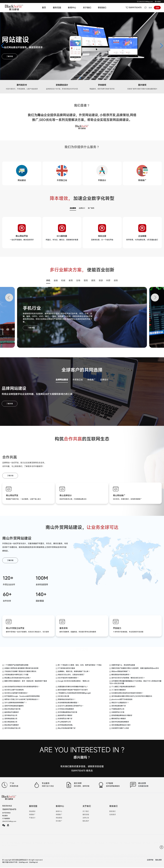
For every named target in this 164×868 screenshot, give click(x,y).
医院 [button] (86, 281)
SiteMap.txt (33, 863)
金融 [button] (56, 281)
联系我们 (102, 8)
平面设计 (32, 818)
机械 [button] (63, 281)
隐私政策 (159, 860)
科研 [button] (108, 281)
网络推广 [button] (91, 380)
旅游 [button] (101, 281)
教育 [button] (71, 281)
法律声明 (150, 860)
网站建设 (32, 812)
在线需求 (113, 815)
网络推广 (32, 815)
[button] (3, 46)
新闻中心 (72, 8)
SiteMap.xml (23, 863)
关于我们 (87, 8)
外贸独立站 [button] (78, 380)
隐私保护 (86, 821)
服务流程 (86, 815)
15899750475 (134, 7)
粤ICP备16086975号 (10, 863)
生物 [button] (78, 281)
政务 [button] (116, 281)
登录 (150, 8)
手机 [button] (48, 281)
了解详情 (10, 56)
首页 (44, 8)
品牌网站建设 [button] (62, 380)
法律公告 (86, 818)
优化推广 (59, 821)
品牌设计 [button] (104, 380)
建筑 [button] (93, 281)
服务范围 (57, 8)
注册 (157, 8)
